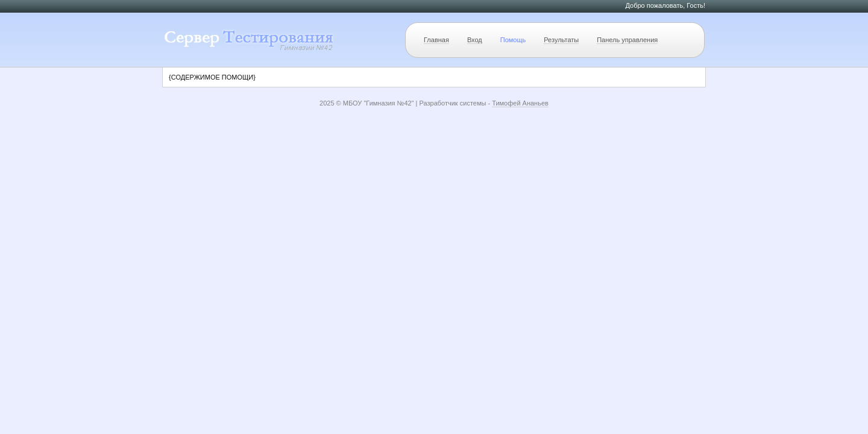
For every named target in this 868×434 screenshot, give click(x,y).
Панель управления (627, 40)
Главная (436, 40)
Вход (475, 40)
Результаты (561, 40)
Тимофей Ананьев (520, 103)
